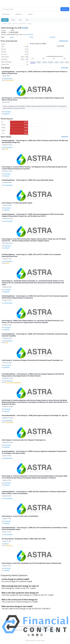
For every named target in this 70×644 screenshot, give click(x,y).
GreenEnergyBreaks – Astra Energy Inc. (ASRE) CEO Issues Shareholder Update (28, 180)
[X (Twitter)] (29, 635)
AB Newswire (6, 544)
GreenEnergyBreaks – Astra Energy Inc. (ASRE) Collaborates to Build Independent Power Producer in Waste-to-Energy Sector (34, 73)
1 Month (45, 62)
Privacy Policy (40, 630)
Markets (5, 20)
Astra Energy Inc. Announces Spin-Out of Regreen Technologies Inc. (24, 440)
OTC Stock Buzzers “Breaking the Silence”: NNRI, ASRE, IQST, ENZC (24, 539)
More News (64, 68)
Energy (7, 149)
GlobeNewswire (7, 114)
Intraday (33, 62)
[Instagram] (41, 635)
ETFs (20, 20)
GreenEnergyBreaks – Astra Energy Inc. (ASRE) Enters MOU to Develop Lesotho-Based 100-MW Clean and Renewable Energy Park (35, 141)
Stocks (13, 20)
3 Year (62, 62)
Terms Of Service (51, 630)
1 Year (56, 62)
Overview (5, 24)
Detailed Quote (63, 41)
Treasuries (29, 24)
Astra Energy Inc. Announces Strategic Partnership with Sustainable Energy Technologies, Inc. (32, 360)
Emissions (12, 80)
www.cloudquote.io (48, 626)
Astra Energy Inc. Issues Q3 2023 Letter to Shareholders (20, 516)
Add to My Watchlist (28, 34)
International (22, 24)
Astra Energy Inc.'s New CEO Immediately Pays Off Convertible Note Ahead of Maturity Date (31, 563)
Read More (64, 137)
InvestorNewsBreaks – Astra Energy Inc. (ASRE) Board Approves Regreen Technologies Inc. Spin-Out (35, 415)
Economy (7, 80)
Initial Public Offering (9, 422)
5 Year (67, 62)
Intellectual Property (17, 383)
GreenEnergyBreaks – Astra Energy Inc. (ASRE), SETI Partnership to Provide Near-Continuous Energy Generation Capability (35, 335)
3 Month (51, 62)
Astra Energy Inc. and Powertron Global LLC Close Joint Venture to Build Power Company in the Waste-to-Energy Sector (33, 99)
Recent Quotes (6, 14)
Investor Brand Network (8, 79)
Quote (12, 37)
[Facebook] (33, 635)
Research (52, 37)
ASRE (25, 28)
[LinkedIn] (37, 635)
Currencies (15, 24)
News (10, 24)
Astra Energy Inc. (8, 112)
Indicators (30, 14)
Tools (27, 20)
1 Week (39, 62)
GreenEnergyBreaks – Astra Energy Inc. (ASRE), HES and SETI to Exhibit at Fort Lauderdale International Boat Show (31, 255)
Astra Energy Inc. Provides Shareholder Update (17, 203)
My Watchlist (19, 14)
